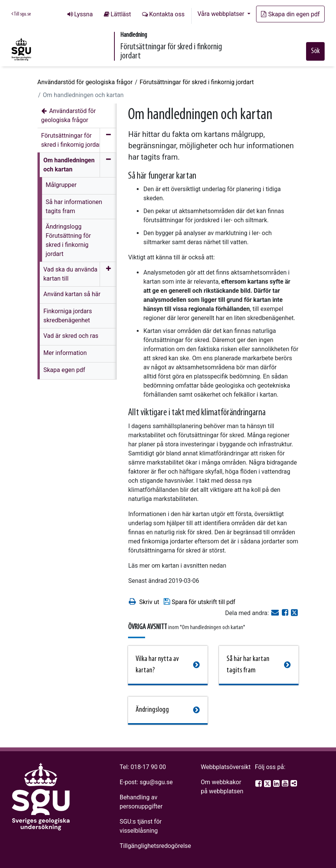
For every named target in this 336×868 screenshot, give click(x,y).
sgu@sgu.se (156, 782)
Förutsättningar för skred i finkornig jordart (197, 82)
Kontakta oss (167, 14)
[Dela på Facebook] (286, 613)
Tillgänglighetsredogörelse (155, 846)
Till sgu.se (21, 14)
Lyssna (84, 14)
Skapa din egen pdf (290, 14)
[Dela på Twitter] (294, 613)
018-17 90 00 (148, 767)
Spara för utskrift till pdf (199, 602)
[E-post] (276, 613)
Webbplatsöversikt (226, 767)
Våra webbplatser (222, 14)
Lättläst (121, 14)
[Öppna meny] (108, 274)
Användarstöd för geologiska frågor (85, 82)
